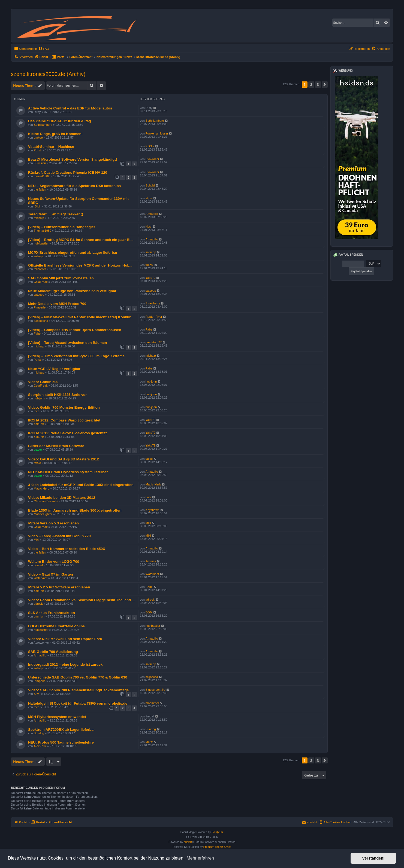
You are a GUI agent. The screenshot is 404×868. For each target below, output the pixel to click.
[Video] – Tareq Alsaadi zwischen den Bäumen (67, 343)
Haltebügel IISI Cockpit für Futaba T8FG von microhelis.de (78, 703)
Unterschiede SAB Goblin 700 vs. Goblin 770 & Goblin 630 (78, 677)
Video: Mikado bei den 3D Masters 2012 (62, 498)
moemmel (152, 703)
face (37, 411)
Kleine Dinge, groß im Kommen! (55, 134)
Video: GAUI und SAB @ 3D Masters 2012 (64, 459)
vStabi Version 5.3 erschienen (53, 523)
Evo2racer (152, 159)
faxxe (37, 463)
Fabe (37, 334)
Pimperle (40, 307)
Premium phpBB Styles (217, 847)
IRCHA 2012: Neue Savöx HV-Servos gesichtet (67, 433)
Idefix (149, 742)
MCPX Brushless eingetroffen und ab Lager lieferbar (73, 253)
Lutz (148, 497)
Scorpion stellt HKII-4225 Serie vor (57, 395)
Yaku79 (151, 278)
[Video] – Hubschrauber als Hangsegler (62, 227)
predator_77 (154, 342)
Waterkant (41, 578)
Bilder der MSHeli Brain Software (56, 446)
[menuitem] (44, 49)
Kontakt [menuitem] (309, 822)
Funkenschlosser (157, 133)
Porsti (38, 150)
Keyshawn (153, 510)
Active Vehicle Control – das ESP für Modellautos (70, 108)
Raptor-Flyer (154, 317)
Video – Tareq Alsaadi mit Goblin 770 (59, 536)
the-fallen (40, 190)
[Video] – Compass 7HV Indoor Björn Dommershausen (75, 330)
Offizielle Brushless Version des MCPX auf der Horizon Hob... (80, 265)
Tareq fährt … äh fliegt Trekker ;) (56, 214)
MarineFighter (43, 514)
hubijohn (151, 381)
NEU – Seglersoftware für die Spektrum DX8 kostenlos (74, 186)
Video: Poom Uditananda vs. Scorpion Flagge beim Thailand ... (82, 600)
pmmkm (39, 616)
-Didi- (37, 206)
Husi (149, 227)
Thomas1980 (43, 231)
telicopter (40, 269)
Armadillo (152, 214)
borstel (38, 565)
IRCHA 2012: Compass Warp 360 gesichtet (64, 420)
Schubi (150, 185)
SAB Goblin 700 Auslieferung (53, 652)
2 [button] (311, 84)
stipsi (149, 198)
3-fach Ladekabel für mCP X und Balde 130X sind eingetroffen (81, 485)
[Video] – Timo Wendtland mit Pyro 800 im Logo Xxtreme (76, 356)
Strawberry (153, 303)
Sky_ (37, 694)
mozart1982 (42, 176)
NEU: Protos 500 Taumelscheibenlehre (61, 742)
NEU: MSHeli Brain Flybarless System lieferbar (68, 472)
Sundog (39, 733)
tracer (38, 450)
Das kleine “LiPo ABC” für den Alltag (60, 121)
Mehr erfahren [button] (200, 858)
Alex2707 (40, 746)
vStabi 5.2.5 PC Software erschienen (59, 587)
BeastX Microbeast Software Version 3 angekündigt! (73, 159)
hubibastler (41, 243)
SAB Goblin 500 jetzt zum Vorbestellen (61, 278)
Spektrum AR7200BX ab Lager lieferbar (61, 730)
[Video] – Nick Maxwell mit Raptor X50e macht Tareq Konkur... (81, 317)
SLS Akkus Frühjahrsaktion (52, 613)
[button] (325, 84)
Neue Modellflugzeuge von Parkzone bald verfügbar (72, 291)
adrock (38, 604)
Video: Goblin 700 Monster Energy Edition (64, 407)
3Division (40, 163)
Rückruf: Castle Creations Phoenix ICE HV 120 (68, 172)
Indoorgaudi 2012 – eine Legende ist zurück (65, 664)
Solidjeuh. (218, 832)
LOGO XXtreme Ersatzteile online (56, 626)
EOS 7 (150, 146)
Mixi (148, 523)
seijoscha (152, 677)
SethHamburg (43, 125)
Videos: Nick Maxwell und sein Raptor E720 (65, 639)
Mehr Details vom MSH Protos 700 (57, 304)
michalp (39, 218)
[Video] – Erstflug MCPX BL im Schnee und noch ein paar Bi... (81, 240)
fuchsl (150, 265)
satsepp (39, 256)
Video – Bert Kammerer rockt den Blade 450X (67, 549)
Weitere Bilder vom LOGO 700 (54, 562)
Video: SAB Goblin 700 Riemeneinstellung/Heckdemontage (78, 690)
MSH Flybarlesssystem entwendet (57, 717)
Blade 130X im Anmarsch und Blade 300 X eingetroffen (75, 510)
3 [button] (318, 84)
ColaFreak (41, 282)
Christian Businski (46, 501)
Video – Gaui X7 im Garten (51, 574)
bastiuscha (41, 321)
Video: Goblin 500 (43, 382)
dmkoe (38, 137)
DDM (149, 612)
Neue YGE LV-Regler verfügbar (54, 369)
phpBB (188, 842)
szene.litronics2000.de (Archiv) (48, 74)
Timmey (151, 561)
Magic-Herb (42, 488)
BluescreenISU (156, 690)
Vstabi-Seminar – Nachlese (51, 147)
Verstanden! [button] (373, 858)
